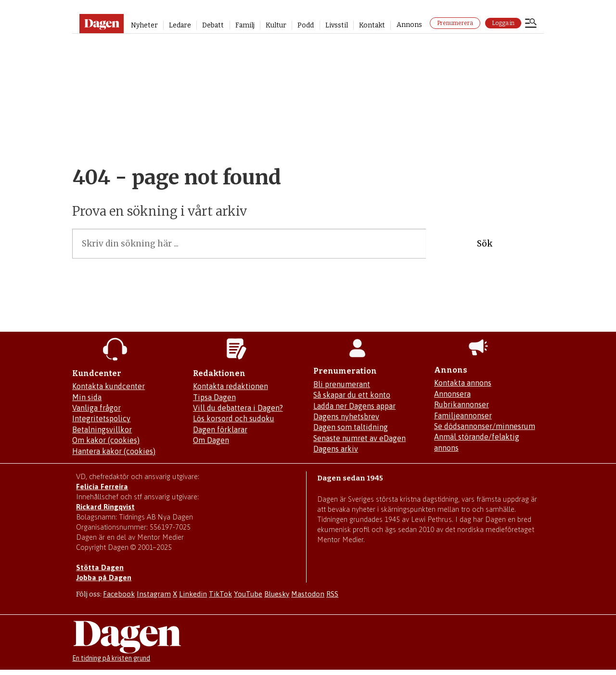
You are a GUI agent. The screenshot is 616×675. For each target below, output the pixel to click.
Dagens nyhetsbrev (346, 416)
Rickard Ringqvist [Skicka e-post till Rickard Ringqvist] (105, 507)
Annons (409, 25)
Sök (485, 244)
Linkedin (193, 594)
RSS (332, 594)
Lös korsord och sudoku (234, 418)
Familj (245, 25)
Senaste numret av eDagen (359, 438)
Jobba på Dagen (104, 578)
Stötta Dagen (100, 567)
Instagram (154, 594)
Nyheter (144, 25)
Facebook (119, 594)
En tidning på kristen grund (111, 658)
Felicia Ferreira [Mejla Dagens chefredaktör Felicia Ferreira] (102, 487)
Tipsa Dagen (214, 397)
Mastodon (308, 594)
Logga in (503, 23)
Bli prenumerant (342, 384)
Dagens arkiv (336, 449)
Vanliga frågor (96, 408)
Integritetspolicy (101, 418)
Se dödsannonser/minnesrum (485, 426)
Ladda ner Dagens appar (354, 406)
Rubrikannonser (462, 404)
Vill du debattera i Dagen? (238, 408)
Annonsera (452, 394)
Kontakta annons (463, 383)
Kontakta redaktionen (231, 386)
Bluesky (277, 594)
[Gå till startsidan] (101, 24)
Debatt (213, 25)
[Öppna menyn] (531, 24)
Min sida (87, 397)
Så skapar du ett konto (352, 395)
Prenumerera (455, 23)
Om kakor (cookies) (106, 440)
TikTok (220, 594)
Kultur (276, 25)
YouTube (248, 594)
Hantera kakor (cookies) (114, 451)
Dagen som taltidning (351, 427)
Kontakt (372, 25)
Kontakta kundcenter (109, 386)
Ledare (180, 25)
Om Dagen (211, 440)
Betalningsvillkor (102, 429)
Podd (306, 25)
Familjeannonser (463, 415)
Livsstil (337, 25)
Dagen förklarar (220, 429)
